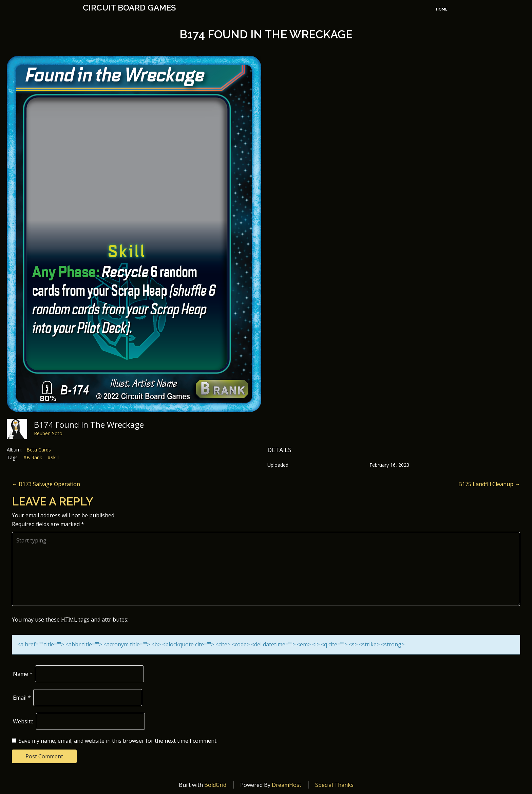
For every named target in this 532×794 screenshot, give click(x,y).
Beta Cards (39, 450)
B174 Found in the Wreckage (266, 34)
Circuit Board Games (129, 8)
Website (23, 721)
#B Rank (33, 457)
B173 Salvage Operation (46, 484)
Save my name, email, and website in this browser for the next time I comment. (118, 741)
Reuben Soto (48, 433)
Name (23, 674)
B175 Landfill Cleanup (489, 484)
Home (442, 9)
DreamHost (287, 785)
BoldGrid (215, 785)
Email (22, 698)
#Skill (53, 457)
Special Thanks (334, 785)
